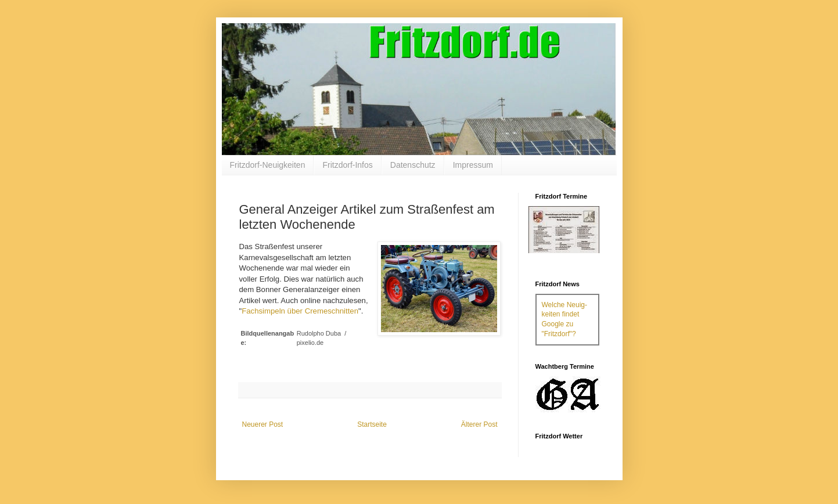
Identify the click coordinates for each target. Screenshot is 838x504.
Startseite (372, 424)
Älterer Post (479, 424)
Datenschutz (413, 165)
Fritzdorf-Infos (347, 165)
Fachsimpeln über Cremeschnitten (300, 311)
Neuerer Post (263, 424)
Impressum (473, 165)
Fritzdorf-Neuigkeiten (268, 165)
